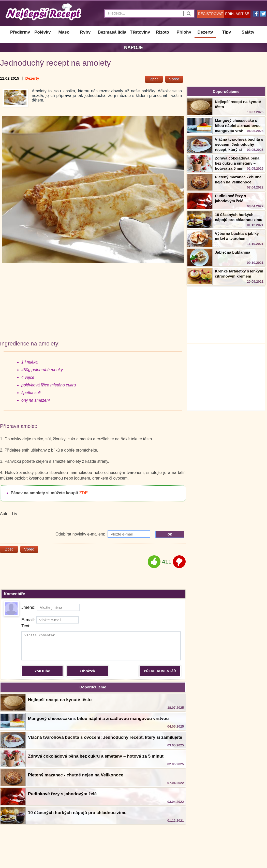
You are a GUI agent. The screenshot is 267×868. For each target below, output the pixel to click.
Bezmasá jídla (112, 32)
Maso (64, 32)
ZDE (83, 493)
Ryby (85, 32)
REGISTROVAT (210, 14)
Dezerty (205, 32)
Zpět (154, 79)
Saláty (248, 32)
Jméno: (50, 607)
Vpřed (174, 79)
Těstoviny (140, 32)
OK (170, 534)
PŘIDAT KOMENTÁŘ (160, 671)
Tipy (227, 32)
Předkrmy (20, 32)
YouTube (42, 671)
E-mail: (50, 620)
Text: (26, 626)
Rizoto (162, 32)
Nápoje (133, 48)
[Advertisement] (226, 377)
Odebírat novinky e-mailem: (103, 534)
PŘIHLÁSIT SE (237, 14)
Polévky (42, 32)
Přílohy (184, 32)
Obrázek (88, 671)
